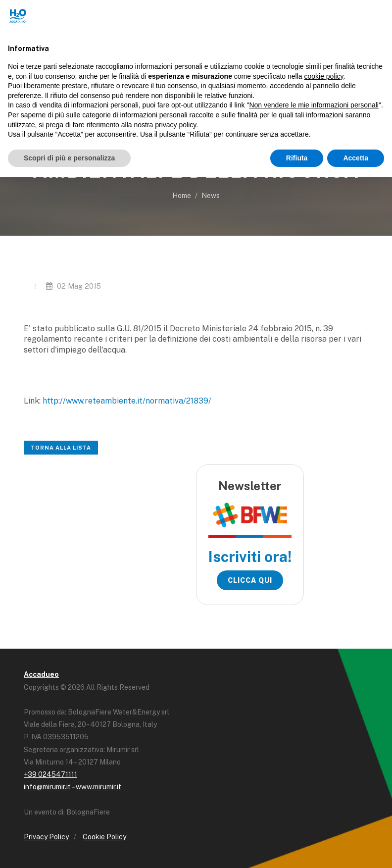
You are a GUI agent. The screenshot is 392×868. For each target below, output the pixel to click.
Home (182, 196)
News (211, 196)
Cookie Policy (104, 837)
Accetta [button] (356, 158)
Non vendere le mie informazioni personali (314, 105)
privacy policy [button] (175, 125)
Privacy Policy (46, 837)
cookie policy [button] (323, 76)
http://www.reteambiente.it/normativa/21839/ (127, 401)
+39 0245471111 (50, 774)
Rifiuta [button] (297, 158)
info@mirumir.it (47, 787)
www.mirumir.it (98, 787)
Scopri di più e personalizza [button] (69, 158)
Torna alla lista (61, 448)
